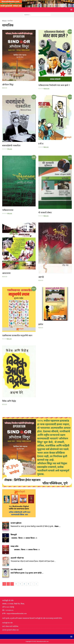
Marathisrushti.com (43, 642)
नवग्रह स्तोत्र (14, 546)
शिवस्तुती (14, 535)
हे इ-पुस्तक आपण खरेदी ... (34, 573)
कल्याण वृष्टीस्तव (16, 523)
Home (4, 21)
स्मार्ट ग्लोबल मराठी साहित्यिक (10, 626)
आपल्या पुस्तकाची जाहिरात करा (11, 630)
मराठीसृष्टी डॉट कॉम (7, 623)
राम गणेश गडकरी (16, 570)
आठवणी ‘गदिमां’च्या (17, 558)
